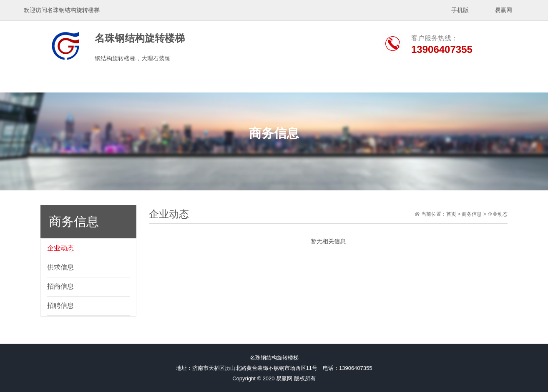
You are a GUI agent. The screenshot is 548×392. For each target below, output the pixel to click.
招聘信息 (60, 306)
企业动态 (60, 248)
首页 (451, 214)
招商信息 (60, 286)
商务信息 (472, 214)
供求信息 (60, 267)
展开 (542, 132)
